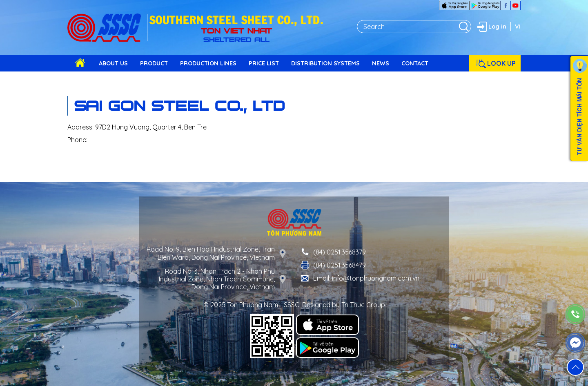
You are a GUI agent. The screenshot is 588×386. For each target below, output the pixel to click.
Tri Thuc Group (363, 305)
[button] (575, 367)
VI (518, 27)
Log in (491, 27)
